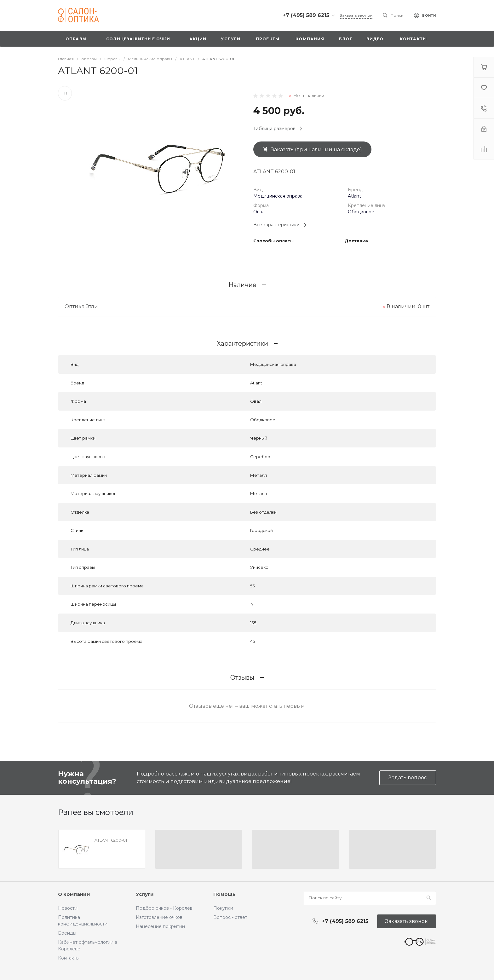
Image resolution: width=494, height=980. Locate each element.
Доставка (356, 241)
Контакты (69, 958)
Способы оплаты (273, 241)
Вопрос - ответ (230, 917)
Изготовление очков (159, 917)
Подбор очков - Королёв (164, 908)
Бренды (67, 933)
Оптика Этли (81, 306)
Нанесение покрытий (160, 926)
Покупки (223, 908)
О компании (74, 894)
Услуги (145, 894)
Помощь (224, 894)
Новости (68, 908)
